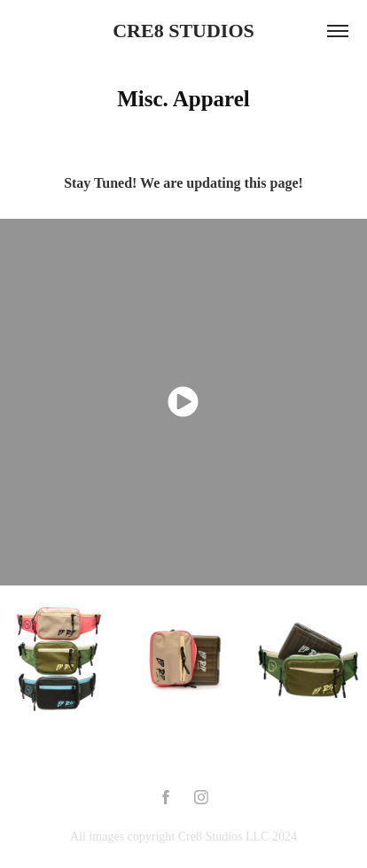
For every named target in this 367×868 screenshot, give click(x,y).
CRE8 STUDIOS (183, 31)
